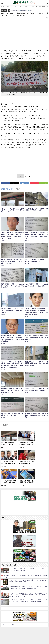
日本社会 (3, 6)
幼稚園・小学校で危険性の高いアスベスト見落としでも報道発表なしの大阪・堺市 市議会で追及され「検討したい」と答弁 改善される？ (28, 580)
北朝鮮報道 (8, 6)
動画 (40, 6)
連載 (36, 6)
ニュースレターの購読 (8, 604)
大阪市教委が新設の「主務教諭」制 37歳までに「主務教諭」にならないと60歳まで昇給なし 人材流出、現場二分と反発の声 (28, 567)
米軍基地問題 (24, 10)
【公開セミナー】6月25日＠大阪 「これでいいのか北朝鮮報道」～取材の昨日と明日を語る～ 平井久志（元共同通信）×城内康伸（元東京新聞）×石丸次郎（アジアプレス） (28, 574)
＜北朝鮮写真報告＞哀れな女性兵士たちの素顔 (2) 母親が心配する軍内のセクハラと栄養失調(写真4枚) (28, 560)
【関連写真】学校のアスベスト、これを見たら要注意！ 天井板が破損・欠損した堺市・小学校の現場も (24, 556)
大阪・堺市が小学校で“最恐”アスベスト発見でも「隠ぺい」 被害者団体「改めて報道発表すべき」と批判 (28, 549)
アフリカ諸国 (31, 6)
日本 (9, 10)
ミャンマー (14, 6)
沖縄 (30, 10)
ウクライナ (20, 6)
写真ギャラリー (45, 6)
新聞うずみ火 (4, 10)
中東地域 (25, 6)
